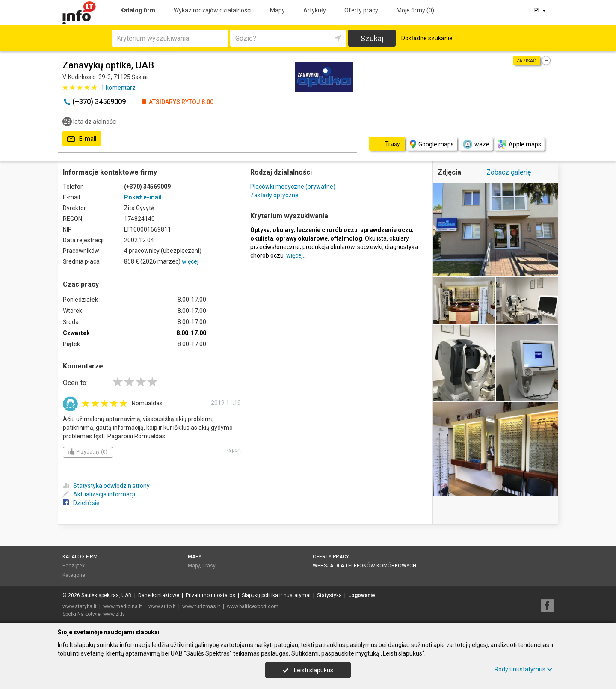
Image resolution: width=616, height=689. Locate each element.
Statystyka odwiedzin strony (106, 486)
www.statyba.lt (80, 606)
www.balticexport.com (253, 606)
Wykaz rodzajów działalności (213, 10)
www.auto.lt (162, 606)
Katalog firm (138, 10)
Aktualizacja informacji (99, 494)
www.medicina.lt (123, 606)
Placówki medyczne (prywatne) (293, 187)
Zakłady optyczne (274, 195)
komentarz (118, 88)
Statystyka (329, 595)
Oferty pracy (361, 10)
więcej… (296, 255)
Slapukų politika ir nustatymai (276, 595)
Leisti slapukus (308, 670)
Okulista (376, 238)
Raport (233, 450)
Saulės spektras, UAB (107, 595)
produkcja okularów (329, 247)
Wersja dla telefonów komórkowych (364, 566)
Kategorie (74, 575)
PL (541, 10)
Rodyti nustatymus (524, 669)
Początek (74, 566)
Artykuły (315, 10)
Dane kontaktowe (159, 595)
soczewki (370, 247)
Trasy (209, 566)
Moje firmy (415, 10)
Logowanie (362, 595)
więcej (190, 261)
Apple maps (519, 144)
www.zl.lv (114, 614)
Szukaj (372, 38)
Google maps (432, 144)
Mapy (277, 10)
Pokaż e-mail (143, 197)
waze (476, 144)
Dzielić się (81, 503)
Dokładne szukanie (427, 38)
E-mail (82, 139)
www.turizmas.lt (201, 606)
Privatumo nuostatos (210, 595)
